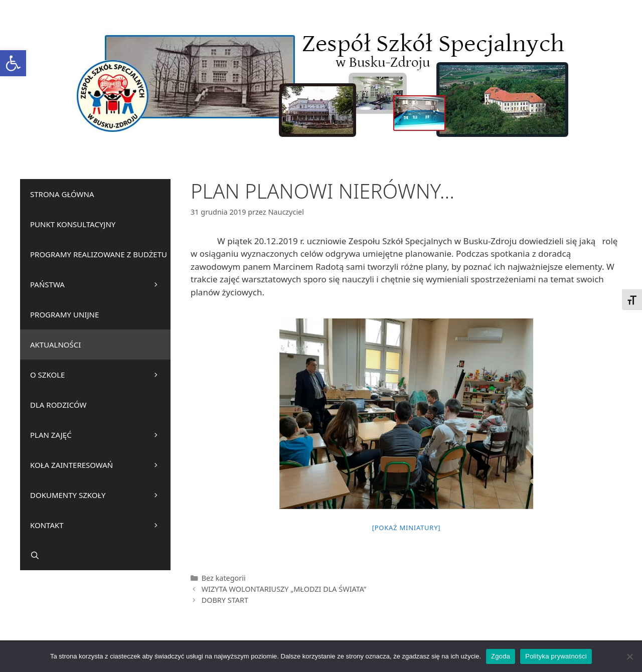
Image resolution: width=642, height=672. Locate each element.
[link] (13, 63)
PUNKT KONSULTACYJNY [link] (73, 224)
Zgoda (501, 656)
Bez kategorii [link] (224, 578)
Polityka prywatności (556, 656)
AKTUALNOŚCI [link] (55, 345)
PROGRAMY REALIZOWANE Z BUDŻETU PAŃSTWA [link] (100, 274)
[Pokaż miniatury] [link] (407, 528)
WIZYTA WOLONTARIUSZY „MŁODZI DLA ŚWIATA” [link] (284, 589)
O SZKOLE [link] (100, 375)
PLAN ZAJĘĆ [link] (100, 435)
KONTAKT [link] (100, 525)
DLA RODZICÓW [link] (58, 405)
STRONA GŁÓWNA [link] (62, 194)
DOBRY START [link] (225, 600)
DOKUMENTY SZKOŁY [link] (100, 495)
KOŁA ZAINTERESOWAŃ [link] (100, 465)
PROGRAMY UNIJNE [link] (64, 314)
